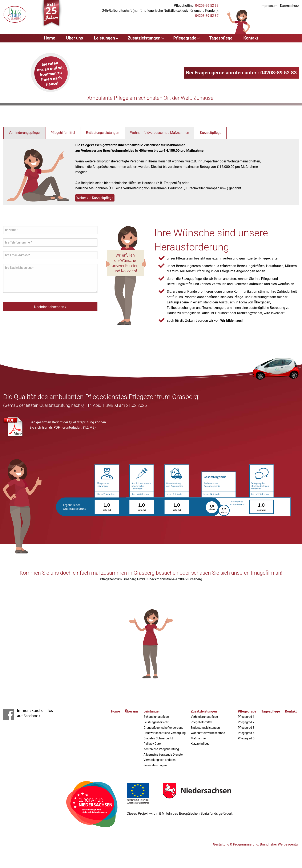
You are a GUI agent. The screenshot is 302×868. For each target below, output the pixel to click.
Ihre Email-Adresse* (17, 255)
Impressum (269, 6)
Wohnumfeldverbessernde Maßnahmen (160, 133)
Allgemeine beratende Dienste (163, 755)
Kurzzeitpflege (211, 133)
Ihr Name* (11, 230)
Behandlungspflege (156, 717)
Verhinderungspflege (24, 133)
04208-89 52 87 (207, 16)
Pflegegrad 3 (246, 728)
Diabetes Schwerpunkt (158, 738)
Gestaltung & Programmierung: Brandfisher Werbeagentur (256, 844)
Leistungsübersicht (156, 722)
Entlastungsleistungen (102, 133)
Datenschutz (289, 6)
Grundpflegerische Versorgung (163, 728)
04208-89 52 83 (207, 6)
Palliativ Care (152, 744)
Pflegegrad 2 (246, 722)
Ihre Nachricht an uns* (19, 268)
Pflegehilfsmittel (63, 133)
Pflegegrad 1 (246, 717)
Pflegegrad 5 (246, 738)
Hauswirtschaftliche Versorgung (165, 733)
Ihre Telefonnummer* (18, 242)
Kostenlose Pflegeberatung (161, 749)
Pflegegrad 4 (246, 733)
